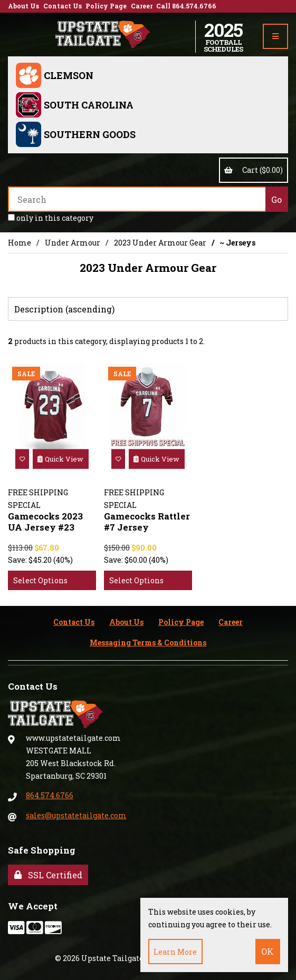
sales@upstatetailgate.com (76, 815)
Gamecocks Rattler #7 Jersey (147, 521)
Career (142, 6)
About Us (23, 6)
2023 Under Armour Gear (160, 243)
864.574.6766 (50, 795)
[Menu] (275, 36)
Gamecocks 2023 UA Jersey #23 (45, 521)
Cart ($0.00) (253, 170)
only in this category (51, 218)
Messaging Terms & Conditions (148, 643)
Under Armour (73, 243)
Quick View (60, 459)
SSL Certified (48, 875)
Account (253, 36)
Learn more (175, 952)
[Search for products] (137, 199)
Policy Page (106, 6)
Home (20, 243)
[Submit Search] (277, 199)
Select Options (40, 580)
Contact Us (63, 6)
